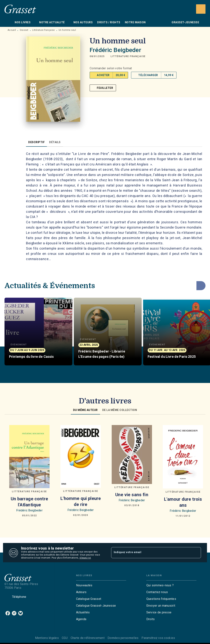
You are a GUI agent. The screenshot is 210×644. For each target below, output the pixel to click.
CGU (65, 638)
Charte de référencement (88, 638)
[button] (128, 56)
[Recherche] (201, 9)
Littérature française (43, 30)
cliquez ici (85, 558)
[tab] (8, 22)
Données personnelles (123, 638)
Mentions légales (47, 638)
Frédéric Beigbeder (115, 50)
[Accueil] (20, 9)
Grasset (24, 30)
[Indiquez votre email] (151, 553)
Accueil (12, 30)
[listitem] (8, 613)
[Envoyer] (196, 553)
